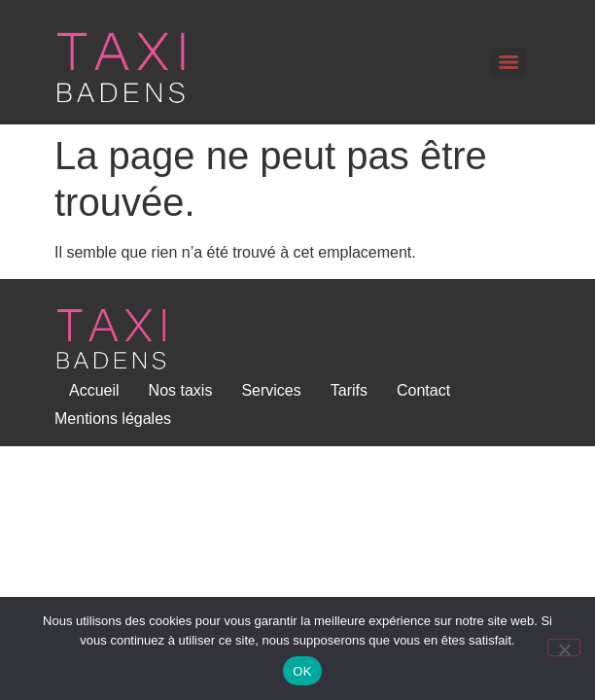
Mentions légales (113, 419)
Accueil (94, 390)
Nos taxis (181, 390)
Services (271, 390)
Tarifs (349, 390)
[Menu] (508, 62)
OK (302, 671)
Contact (423, 390)
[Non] (564, 647)
